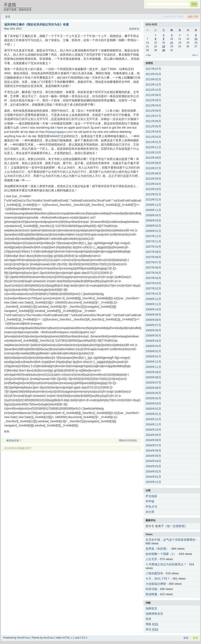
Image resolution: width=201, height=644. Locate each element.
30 (164, 50)
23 (164, 46)
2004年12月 (153, 419)
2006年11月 (153, 304)
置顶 (195, 638)
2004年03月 (153, 466)
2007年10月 (153, 247)
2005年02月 (153, 409)
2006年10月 (153, 309)
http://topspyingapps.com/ (56, 132)
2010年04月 (153, 184)
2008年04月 (153, 215)
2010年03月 (153, 189)
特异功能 (151, 589)
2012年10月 (153, 90)
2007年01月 (153, 294)
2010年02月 (153, 194)
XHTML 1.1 (68, 638)
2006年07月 (153, 325)
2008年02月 (153, 226)
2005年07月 (153, 383)
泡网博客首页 (154, 614)
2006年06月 (153, 330)
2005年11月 (153, 367)
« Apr (148, 55)
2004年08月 (153, 440)
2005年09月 (153, 372)
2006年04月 (153, 341)
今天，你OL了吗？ (158, 579)
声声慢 (150, 501)
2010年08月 (153, 163)
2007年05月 (153, 273)
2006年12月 (153, 299)
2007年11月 (153, 241)
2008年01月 (153, 231)
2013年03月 (153, 74)
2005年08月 (153, 377)
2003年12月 (153, 482)
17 (172, 43)
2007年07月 (153, 262)
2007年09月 (153, 252)
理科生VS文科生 (128, 440)
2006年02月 (153, 351)
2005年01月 (153, 414)
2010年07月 (153, 168)
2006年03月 (153, 346)
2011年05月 (153, 126)
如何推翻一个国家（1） (161, 554)
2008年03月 (153, 220)
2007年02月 (153, 288)
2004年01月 (153, 477)
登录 (148, 619)
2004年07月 (153, 445)
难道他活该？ (14, 440)
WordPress (23, 638)
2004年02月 (153, 471)
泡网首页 (151, 608)
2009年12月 (153, 205)
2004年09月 (153, 435)
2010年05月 (153, 179)
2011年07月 (153, 116)
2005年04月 (153, 398)
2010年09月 (153, 158)
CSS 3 (84, 638)
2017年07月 (153, 69)
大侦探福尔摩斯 (156, 584)
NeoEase (48, 638)
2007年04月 (153, 278)
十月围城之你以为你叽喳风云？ (166, 564)
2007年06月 (153, 268)
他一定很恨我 (176, 526)
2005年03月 (153, 403)
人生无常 (151, 559)
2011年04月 (153, 132)
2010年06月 (153, 173)
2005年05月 (153, 393)
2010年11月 (153, 147)
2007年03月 (153, 283)
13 (196, 39)
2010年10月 (153, 152)
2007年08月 (153, 257)
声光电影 (151, 496)
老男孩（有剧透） (157, 549)
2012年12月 (153, 85)
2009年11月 (153, 210)
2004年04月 (153, 461)
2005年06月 (153, 388)
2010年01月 (153, 200)
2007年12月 (153, 236)
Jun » (195, 55)
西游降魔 (151, 594)
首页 (8, 17)
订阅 (193, 17)
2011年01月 (153, 142)
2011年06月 (153, 121)
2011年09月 (153, 111)
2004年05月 (153, 456)
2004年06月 (153, 451)
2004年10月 (153, 430)
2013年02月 (153, 79)
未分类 (150, 512)
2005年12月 (153, 362)
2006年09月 (153, 315)
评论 (152, 629)
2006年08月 (153, 320)
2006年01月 (153, 356)
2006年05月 (153, 335)
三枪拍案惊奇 (154, 573)
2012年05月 (153, 100)
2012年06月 (153, 95)
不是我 (10, 5)
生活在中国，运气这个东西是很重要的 (170, 540)
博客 (152, 624)
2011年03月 (153, 137)
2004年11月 (153, 424)
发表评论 (134, 29)
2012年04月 (153, 105)
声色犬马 (151, 507)
